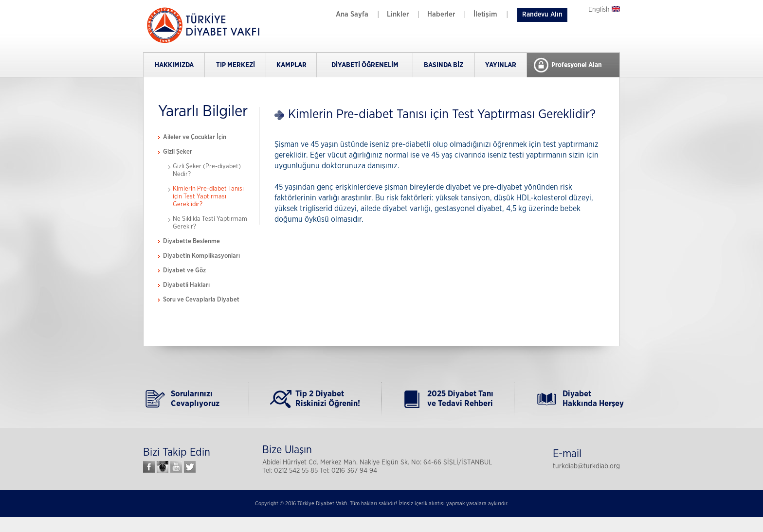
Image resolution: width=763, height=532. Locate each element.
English (604, 10)
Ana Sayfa (352, 14)
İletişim (485, 14)
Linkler (398, 14)
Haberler (441, 14)
